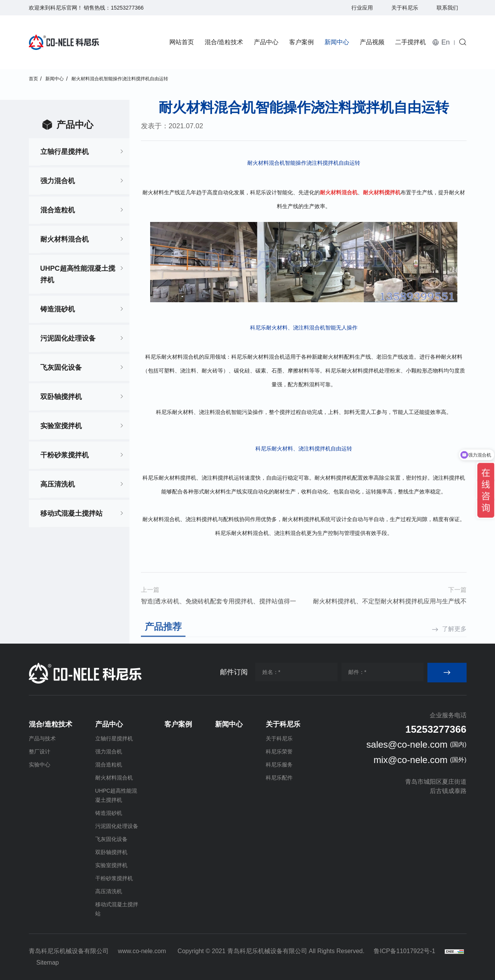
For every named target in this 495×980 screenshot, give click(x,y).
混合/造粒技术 (224, 42)
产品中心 (266, 42)
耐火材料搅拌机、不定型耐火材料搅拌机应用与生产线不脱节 (390, 624)
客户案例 (301, 42)
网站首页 (182, 42)
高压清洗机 (58, 484)
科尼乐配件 (279, 778)
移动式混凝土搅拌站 (71, 513)
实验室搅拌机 (61, 426)
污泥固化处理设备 (68, 338)
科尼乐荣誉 (279, 752)
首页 (33, 79)
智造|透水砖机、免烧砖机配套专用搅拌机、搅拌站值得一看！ (219, 624)
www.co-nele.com (142, 951)
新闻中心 (337, 42)
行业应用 (362, 8)
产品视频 (372, 42)
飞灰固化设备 (61, 367)
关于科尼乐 (405, 8)
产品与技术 (42, 738)
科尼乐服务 (279, 765)
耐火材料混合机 (65, 239)
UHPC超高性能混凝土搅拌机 (78, 274)
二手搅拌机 (411, 42)
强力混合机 (58, 181)
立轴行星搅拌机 (65, 152)
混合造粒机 (58, 210)
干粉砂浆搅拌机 (65, 455)
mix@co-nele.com (411, 760)
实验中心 (40, 765)
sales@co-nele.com (407, 744)
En (445, 42)
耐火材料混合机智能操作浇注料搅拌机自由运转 (120, 79)
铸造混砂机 (58, 309)
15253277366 (127, 8)
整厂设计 (40, 752)
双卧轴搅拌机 (61, 397)
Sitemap (48, 963)
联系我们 (447, 8)
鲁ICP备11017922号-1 (404, 951)
